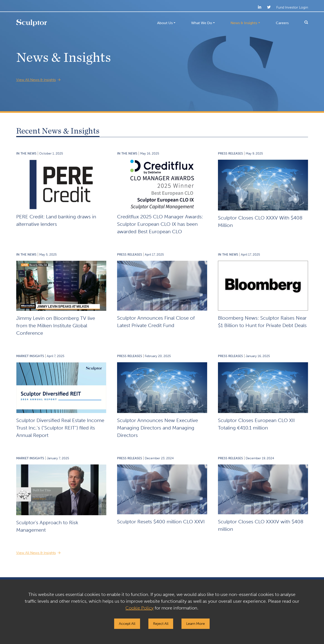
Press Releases (230, 153)
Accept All (127, 624)
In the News (26, 153)
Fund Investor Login (292, 7)
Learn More (196, 624)
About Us (165, 23)
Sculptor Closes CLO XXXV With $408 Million (260, 222)
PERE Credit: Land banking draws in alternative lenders (56, 220)
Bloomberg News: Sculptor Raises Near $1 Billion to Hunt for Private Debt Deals (262, 322)
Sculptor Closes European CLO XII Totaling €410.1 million (256, 424)
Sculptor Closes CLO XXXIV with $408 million (261, 525)
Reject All (161, 624)
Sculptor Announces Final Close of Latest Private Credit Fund (156, 322)
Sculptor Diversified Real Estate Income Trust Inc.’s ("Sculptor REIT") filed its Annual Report (60, 428)
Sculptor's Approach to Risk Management (47, 526)
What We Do (202, 23)
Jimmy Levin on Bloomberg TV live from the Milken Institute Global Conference (56, 326)
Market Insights (30, 356)
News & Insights (244, 23)
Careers (282, 23)
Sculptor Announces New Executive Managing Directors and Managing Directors (157, 428)
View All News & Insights (36, 80)
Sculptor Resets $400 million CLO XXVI (161, 522)
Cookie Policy (139, 608)
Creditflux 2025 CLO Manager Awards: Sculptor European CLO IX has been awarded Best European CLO (160, 224)
